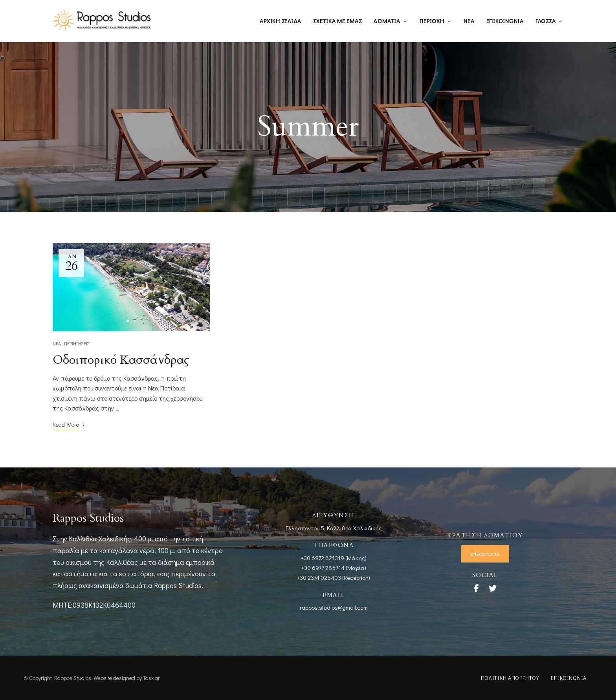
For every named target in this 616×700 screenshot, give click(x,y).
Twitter (493, 588)
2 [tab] (135, 321)
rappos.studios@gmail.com (334, 607)
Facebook (476, 588)
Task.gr (151, 678)
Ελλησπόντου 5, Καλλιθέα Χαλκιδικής (334, 528)
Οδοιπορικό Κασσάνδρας (121, 360)
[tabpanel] (131, 287)
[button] (485, 554)
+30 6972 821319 (323, 558)
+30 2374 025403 (319, 577)
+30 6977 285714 (323, 568)
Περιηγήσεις (77, 343)
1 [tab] (128, 321)
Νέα (57, 343)
